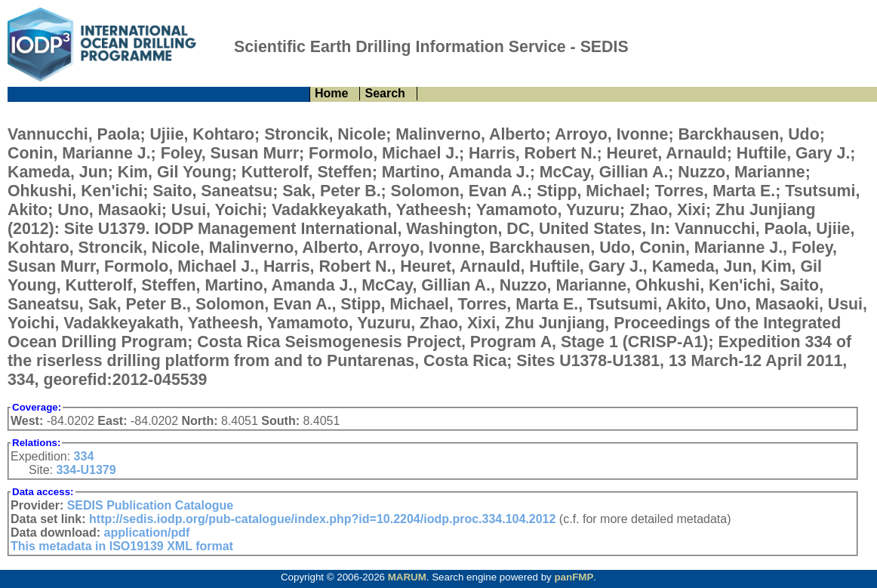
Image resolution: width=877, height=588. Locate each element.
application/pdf (147, 533)
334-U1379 (86, 470)
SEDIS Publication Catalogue (150, 505)
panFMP (574, 577)
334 (84, 456)
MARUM (407, 577)
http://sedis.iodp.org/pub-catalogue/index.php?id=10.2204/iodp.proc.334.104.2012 (322, 519)
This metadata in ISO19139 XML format (122, 546)
